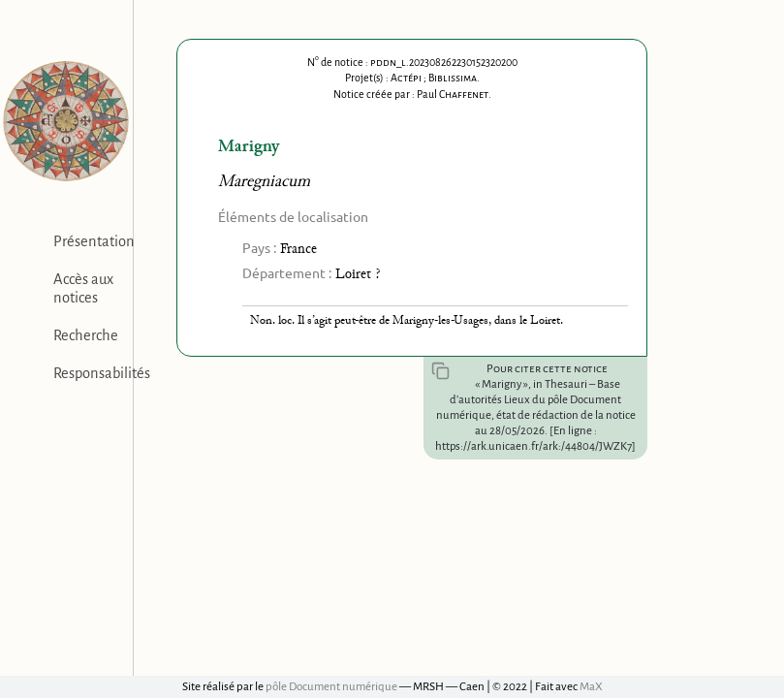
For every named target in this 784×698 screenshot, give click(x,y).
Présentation (94, 241)
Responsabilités (102, 373)
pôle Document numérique (331, 687)
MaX (591, 687)
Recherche (86, 335)
